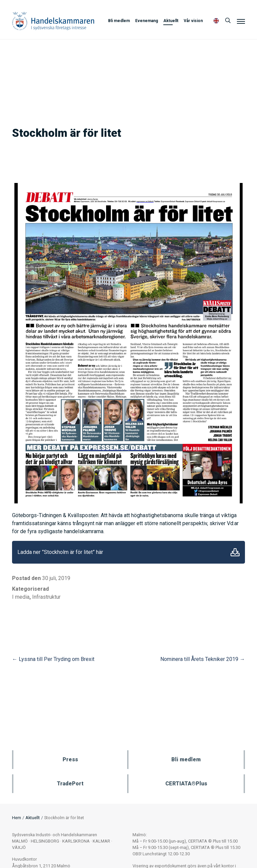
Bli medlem (119, 21)
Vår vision (193, 21)
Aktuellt (171, 21)
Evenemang (147, 21)
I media (21, 597)
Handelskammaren (53, 21)
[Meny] (241, 21)
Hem (17, 818)
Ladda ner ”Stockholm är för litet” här (60, 552)
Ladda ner (235, 552)
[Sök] (228, 21)
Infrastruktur (46, 597)
